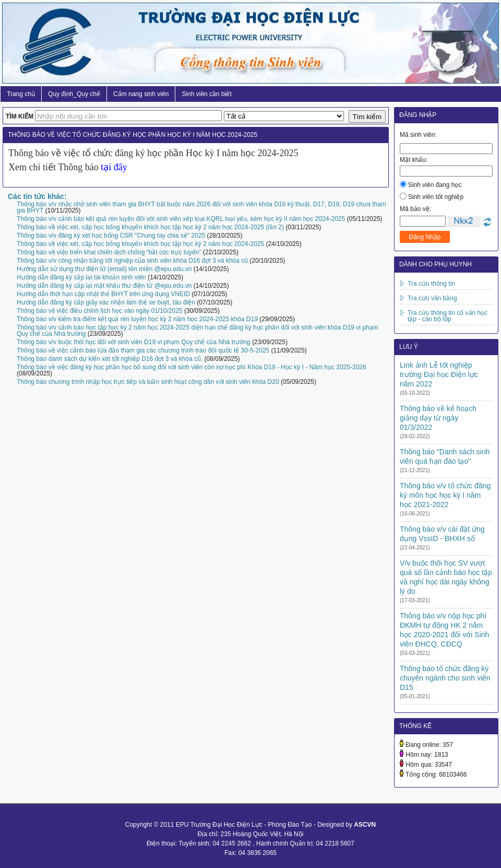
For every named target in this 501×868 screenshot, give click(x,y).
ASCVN (365, 825)
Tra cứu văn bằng (432, 298)
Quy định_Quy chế (74, 94)
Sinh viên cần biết (206, 94)
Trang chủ (21, 94)
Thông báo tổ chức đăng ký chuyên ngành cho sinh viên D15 (445, 678)
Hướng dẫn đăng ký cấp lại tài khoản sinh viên (81, 277)
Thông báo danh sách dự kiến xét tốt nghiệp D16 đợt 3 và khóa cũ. (110, 359)
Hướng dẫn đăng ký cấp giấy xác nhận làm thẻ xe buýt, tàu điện (106, 302)
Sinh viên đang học (435, 185)
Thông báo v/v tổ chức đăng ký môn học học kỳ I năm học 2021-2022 (445, 495)
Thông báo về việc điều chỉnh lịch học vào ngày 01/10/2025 (100, 311)
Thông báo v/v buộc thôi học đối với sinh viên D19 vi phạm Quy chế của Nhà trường (134, 342)
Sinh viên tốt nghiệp (436, 197)
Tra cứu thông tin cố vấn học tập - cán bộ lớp (448, 316)
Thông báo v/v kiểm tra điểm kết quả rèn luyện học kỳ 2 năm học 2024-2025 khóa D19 (137, 319)
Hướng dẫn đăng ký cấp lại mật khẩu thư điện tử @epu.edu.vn (104, 286)
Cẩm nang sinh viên (141, 94)
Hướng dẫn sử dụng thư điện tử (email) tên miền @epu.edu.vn (104, 269)
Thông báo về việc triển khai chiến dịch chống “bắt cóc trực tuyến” (109, 252)
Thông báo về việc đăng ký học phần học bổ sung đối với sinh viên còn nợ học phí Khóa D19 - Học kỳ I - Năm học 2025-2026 (192, 367)
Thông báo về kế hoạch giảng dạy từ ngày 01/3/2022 (438, 418)
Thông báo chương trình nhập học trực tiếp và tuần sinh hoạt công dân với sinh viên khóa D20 (148, 382)
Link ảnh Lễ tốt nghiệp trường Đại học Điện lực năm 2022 (439, 374)
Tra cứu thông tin (431, 284)
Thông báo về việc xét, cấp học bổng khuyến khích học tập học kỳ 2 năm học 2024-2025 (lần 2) (150, 227)
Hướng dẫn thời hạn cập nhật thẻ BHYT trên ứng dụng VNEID (103, 294)
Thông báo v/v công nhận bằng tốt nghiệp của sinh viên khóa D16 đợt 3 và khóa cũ (132, 261)
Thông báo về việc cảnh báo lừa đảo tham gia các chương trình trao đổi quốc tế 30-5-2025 (143, 350)
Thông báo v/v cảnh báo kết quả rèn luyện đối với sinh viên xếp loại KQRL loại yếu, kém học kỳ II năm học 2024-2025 (181, 219)
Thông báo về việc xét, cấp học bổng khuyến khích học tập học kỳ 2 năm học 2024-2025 (140, 244)
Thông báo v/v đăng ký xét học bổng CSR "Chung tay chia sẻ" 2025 (111, 236)
